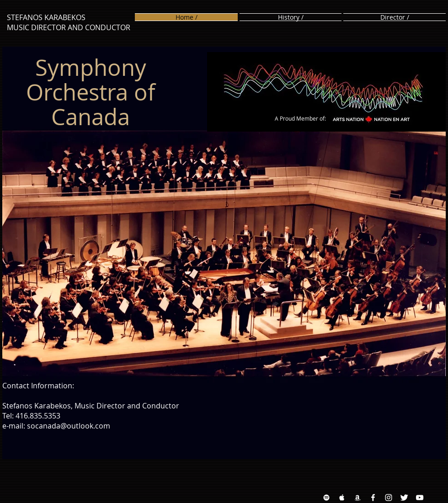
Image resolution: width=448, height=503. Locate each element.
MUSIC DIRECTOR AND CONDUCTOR (69, 27)
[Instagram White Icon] (389, 498)
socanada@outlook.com (69, 426)
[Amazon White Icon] (357, 498)
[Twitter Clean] (404, 498)
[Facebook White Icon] (373, 498)
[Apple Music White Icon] (342, 498)
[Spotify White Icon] (326, 498)
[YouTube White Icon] (420, 498)
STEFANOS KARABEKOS (46, 17)
